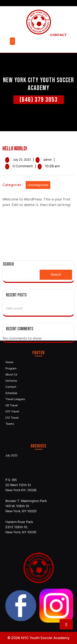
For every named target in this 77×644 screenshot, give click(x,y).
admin (45, 160)
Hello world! (14, 125)
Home (20, 372)
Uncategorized (36, 185)
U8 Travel (21, 399)
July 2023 (21, 455)
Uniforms (21, 383)
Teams (20, 411)
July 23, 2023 (20, 160)
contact (58, 35)
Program (21, 376)
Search (56, 91)
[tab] (13, 41)
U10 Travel (22, 403)
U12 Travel (22, 407)
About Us (21, 380)
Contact (21, 387)
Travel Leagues (24, 395)
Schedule (21, 391)
